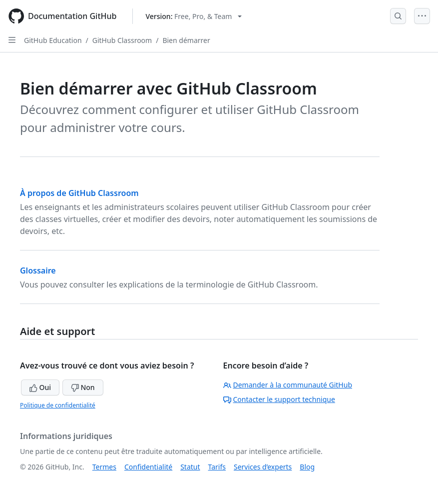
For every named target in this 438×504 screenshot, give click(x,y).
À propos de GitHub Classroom (79, 193)
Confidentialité (148, 467)
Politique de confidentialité (58, 405)
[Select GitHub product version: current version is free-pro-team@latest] (194, 16)
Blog (307, 467)
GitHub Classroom (122, 40)
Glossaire (38, 270)
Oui (40, 387)
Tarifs (217, 467)
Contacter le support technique (279, 399)
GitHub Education (53, 40)
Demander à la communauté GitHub (288, 385)
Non (83, 387)
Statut (190, 467)
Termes (104, 467)
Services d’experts (263, 467)
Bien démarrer (186, 40)
